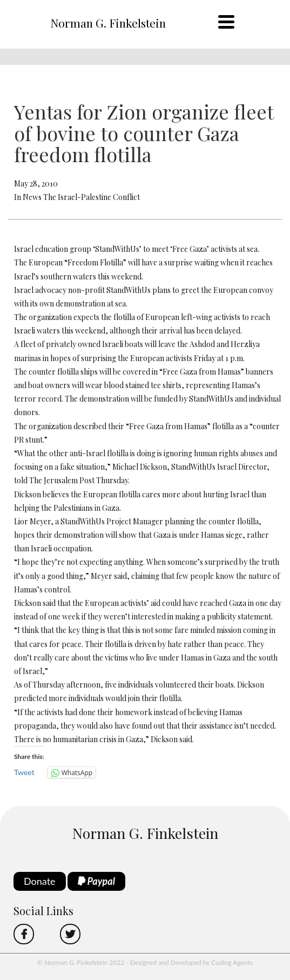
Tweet (24, 772)
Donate (40, 881)
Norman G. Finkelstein (108, 23)
